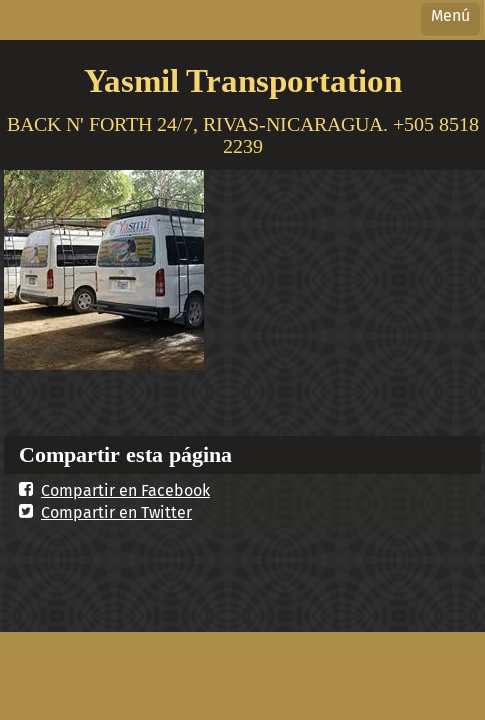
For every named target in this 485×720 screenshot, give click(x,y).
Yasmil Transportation (243, 80)
